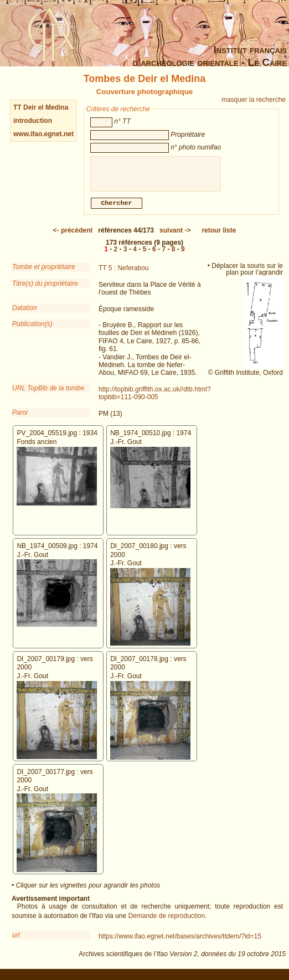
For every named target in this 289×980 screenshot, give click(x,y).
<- (73, 235)
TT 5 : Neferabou (124, 272)
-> (175, 235)
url (16, 940)
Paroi (20, 417)
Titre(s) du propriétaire (45, 288)
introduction (33, 121)
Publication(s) (32, 328)
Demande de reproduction (166, 920)
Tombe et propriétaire (44, 271)
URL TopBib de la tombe (48, 393)
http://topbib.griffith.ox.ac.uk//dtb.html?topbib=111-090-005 (155, 398)
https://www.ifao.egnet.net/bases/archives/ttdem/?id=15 (180, 941)
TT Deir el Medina (41, 107)
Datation (25, 312)
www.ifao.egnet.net (43, 134)
